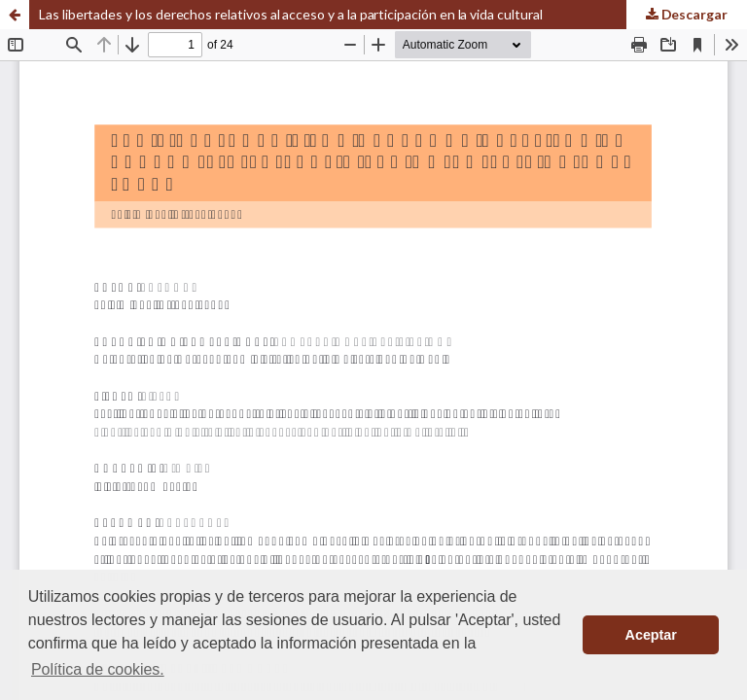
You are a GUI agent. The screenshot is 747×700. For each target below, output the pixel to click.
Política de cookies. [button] (98, 669)
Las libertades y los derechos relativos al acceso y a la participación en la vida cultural (291, 14)
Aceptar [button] (651, 635)
